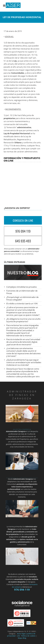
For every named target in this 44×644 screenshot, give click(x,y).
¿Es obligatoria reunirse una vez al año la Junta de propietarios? (23, 320)
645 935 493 (23, 241)
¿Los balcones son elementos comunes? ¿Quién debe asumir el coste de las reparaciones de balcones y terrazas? (24, 352)
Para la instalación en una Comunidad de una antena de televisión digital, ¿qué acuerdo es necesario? (23, 342)
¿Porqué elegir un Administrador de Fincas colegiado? (22, 298)
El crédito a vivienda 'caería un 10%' (22, 304)
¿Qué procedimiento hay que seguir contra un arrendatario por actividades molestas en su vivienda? (24, 362)
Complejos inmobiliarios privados (22, 287)
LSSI (18, 636)
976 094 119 (23, 231)
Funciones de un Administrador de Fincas (22, 292)
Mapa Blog (22, 638)
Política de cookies (28, 636)
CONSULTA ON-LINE (23, 220)
